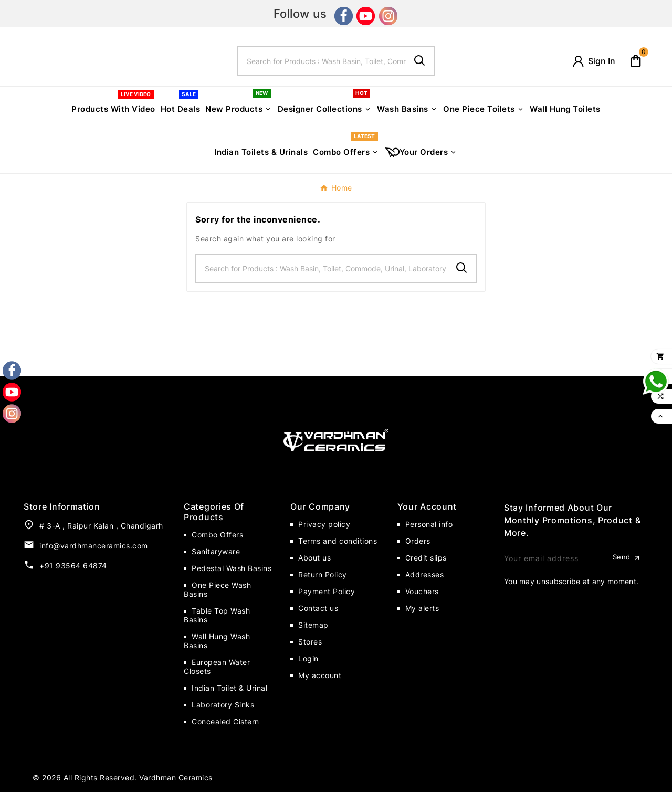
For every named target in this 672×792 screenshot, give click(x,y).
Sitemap (313, 625)
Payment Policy (327, 591)
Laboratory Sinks (223, 705)
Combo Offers (217, 535)
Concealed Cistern (225, 721)
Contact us (318, 608)
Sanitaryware (216, 551)
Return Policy (323, 574)
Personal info (429, 524)
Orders (418, 541)
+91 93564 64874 (73, 566)
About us (314, 558)
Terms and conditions (338, 541)
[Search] (322, 61)
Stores (310, 642)
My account (320, 675)
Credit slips (426, 558)
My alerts (422, 608)
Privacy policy (324, 524)
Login (308, 658)
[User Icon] (593, 61)
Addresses (425, 574)
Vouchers (422, 591)
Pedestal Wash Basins (232, 568)
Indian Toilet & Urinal (229, 688)
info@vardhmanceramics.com (94, 546)
